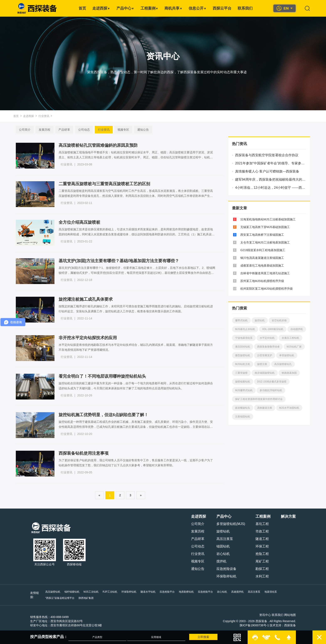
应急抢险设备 (224, 569)
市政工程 (260, 531)
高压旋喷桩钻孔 (284, 364)
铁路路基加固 (291, 373)
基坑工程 (260, 524)
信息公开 (198, 8)
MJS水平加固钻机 (291, 408)
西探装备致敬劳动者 (270, 347)
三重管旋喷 (243, 373)
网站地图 (288, 615)
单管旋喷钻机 (288, 355)
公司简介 (22, 130)
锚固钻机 (221, 546)
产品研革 (62, 130)
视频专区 (121, 130)
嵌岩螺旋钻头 (244, 408)
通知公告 (141, 130)
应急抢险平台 (169, 592)
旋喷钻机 (221, 531)
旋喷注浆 (264, 364)
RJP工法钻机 (112, 592)
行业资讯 (44, 116)
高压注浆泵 (222, 539)
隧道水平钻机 (150, 592)
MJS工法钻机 (93, 592)
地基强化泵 (273, 592)
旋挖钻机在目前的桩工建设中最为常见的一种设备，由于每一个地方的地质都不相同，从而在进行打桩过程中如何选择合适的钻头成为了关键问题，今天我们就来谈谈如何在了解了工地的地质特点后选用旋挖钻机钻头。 (135, 386)
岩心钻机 (221, 554)
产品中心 (125, 8)
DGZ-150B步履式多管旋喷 (273, 382)
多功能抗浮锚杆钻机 (272, 390)
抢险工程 (260, 554)
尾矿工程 (260, 561)
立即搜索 (201, 637)
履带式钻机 (243, 320)
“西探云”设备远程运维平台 (62, 598)
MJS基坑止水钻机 (247, 329)
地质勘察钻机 (189, 592)
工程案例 (149, 8)
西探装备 (288, 625)
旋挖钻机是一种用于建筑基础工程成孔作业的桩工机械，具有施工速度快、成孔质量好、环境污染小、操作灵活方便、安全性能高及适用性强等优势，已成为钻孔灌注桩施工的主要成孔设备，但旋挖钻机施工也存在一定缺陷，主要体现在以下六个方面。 (135, 425)
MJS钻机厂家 (296, 347)
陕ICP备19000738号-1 (252, 625)
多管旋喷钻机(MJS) (228, 524)
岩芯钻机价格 (281, 320)
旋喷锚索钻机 (244, 382)
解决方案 (286, 516)
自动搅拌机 (298, 329)
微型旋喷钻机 (244, 355)
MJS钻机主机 (244, 364)
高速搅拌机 (240, 592)
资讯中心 (263, 615)
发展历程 (42, 130)
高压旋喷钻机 (55, 592)
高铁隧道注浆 (266, 408)
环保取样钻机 (224, 576)
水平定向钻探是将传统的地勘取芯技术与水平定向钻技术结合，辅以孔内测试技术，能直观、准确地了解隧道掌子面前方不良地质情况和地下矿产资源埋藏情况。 (135, 347)
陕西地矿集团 (88, 598)
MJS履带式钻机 (245, 390)
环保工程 (260, 546)
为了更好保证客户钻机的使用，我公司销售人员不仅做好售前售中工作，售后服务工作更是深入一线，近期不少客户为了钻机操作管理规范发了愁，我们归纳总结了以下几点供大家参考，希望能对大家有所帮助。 (135, 463)
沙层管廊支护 (266, 355)
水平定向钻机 (269, 338)
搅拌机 (219, 561)
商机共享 (173, 8)
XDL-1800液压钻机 (274, 329)
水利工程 (260, 576)
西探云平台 (222, 8)
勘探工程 (260, 569)
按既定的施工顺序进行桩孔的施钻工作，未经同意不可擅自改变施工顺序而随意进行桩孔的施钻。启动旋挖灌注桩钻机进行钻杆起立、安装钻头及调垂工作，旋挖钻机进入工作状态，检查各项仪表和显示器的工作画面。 (135, 309)
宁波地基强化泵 (245, 338)
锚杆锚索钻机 (74, 592)
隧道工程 (260, 539)
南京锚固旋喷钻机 (266, 373)
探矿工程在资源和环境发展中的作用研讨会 (260, 399)
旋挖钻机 (261, 320)
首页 (82, 8)
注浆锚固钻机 (244, 417)
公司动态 (81, 130)
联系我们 (245, 8)
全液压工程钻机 (292, 338)
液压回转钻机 (244, 347)
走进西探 (101, 8)
